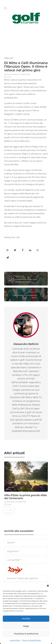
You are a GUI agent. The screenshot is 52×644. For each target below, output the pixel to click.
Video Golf (9, 58)
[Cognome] (26, 551)
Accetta (26, 619)
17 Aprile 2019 (25, 74)
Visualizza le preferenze (26, 634)
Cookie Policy (15, 640)
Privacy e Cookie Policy (31, 640)
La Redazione (9, 502)
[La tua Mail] (26, 560)
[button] (48, 586)
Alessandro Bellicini (12, 74)
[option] (26, 483)
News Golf (33, 292)
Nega (26, 626)
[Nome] (26, 543)
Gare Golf (11, 487)
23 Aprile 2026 (20, 502)
